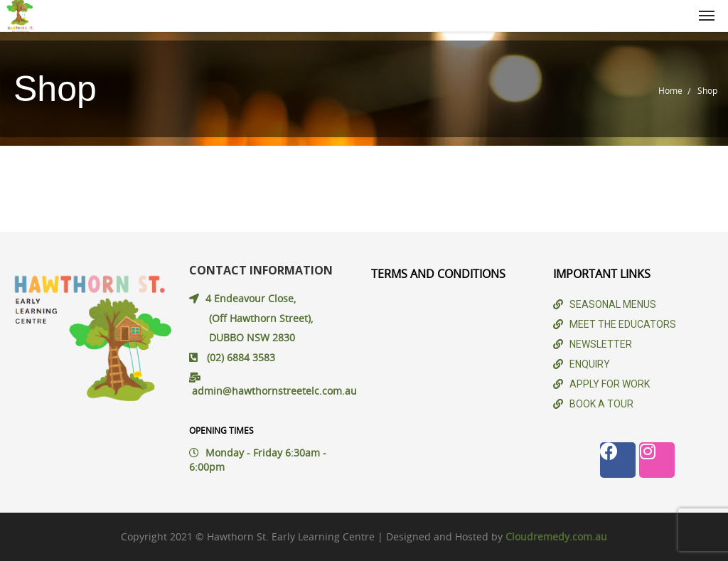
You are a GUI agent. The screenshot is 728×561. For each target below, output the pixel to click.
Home (670, 90)
